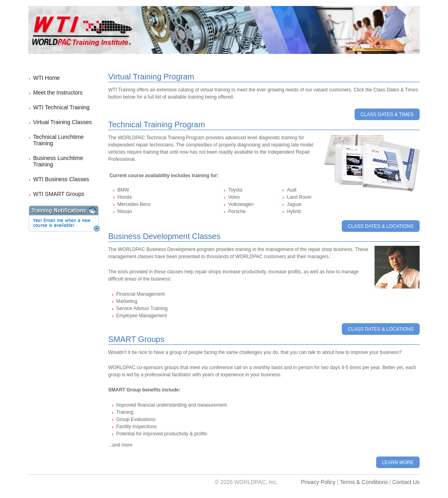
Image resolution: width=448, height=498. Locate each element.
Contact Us (406, 482)
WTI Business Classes (61, 179)
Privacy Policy (318, 482)
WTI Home (47, 78)
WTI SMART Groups (59, 194)
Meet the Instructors (58, 93)
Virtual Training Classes (62, 122)
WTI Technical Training (61, 107)
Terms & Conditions (364, 482)
